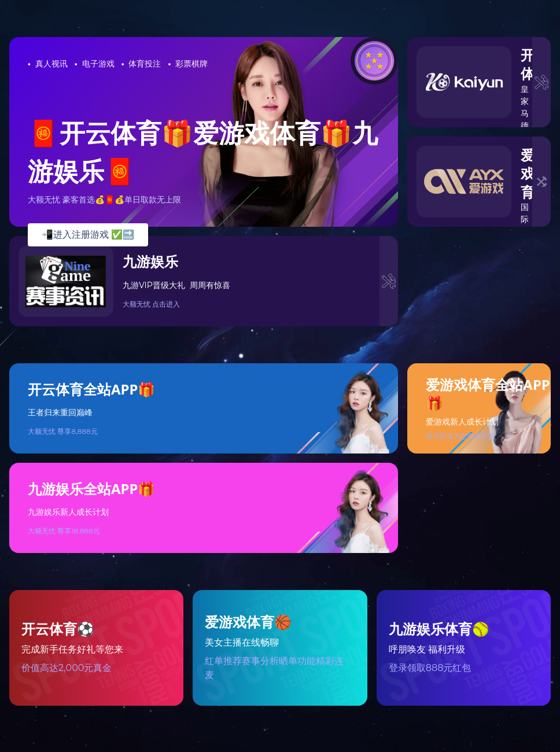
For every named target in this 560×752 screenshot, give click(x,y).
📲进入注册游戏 (88, 235)
